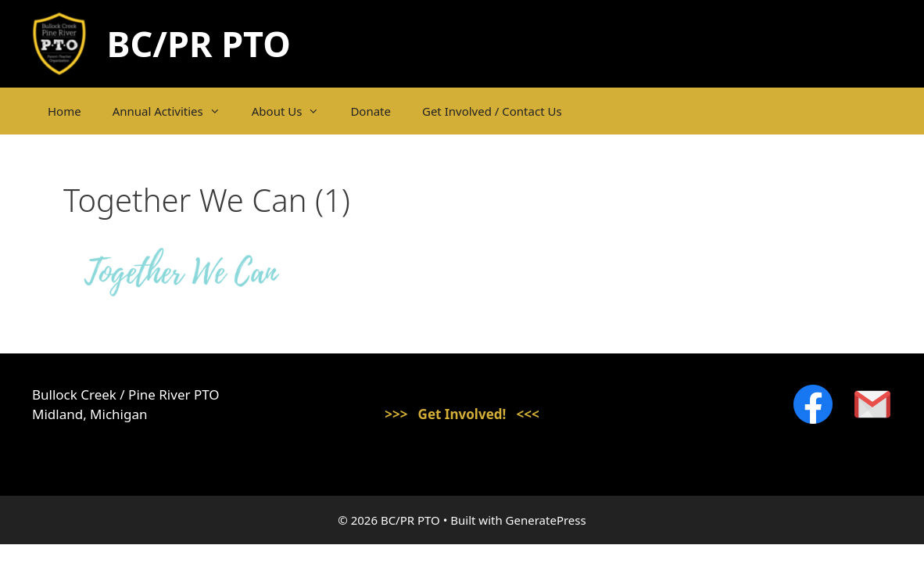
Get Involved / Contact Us (492, 111)
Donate (371, 111)
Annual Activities (174, 111)
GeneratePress (546, 520)
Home (64, 111)
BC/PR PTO (199, 43)
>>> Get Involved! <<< (462, 414)
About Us (294, 111)
